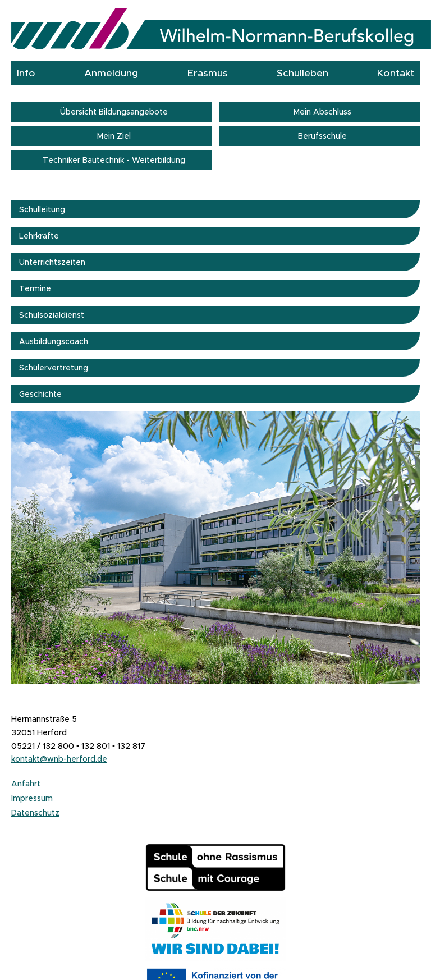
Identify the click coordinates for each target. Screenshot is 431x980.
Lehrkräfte (39, 236)
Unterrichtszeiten (52, 262)
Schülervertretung (54, 368)
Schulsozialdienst (52, 315)
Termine (35, 288)
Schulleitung (42, 209)
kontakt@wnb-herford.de (59, 759)
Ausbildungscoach (54, 341)
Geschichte (40, 394)
